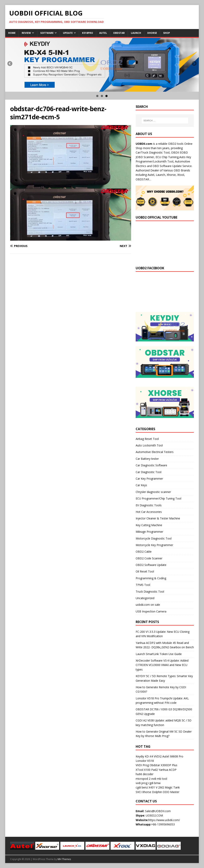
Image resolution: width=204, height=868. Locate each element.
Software (47, 33)
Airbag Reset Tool (147, 439)
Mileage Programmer (149, 532)
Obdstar (119, 33)
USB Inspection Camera (151, 611)
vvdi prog (142, 783)
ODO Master (171, 792)
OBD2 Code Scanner (149, 558)
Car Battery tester (147, 459)
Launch (136, 33)
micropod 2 (143, 779)
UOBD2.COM (154, 815)
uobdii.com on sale (148, 605)
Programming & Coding (151, 578)
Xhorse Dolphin (152, 792)
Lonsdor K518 (145, 761)
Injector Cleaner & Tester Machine (158, 518)
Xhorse (152, 33)
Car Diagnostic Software (151, 465)
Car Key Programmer (149, 479)
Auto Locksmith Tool (149, 445)
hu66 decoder (145, 774)
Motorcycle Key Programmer (154, 545)
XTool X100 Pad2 (147, 770)
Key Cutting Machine (149, 525)
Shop (167, 33)
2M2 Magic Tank (169, 787)
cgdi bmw (154, 783)
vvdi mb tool (159, 779)
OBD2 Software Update (151, 565)
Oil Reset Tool (145, 571)
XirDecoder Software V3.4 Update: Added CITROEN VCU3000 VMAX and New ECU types (162, 665)
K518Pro (88, 33)
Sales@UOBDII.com (158, 811)
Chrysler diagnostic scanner (153, 492)
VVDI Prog (142, 765)
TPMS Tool (143, 585)
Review (26, 33)
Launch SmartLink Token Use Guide (159, 654)
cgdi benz (142, 787)
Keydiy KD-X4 (144, 756)
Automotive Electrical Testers (155, 452)
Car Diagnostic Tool (149, 472)
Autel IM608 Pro (173, 756)
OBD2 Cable (144, 552)
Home (12, 33)
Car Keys (141, 485)
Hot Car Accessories (149, 512)
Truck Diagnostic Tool (150, 591)
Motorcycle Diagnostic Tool (154, 538)
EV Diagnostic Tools (149, 505)
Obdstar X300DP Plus (163, 765)
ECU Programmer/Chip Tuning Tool (158, 498)
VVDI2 (158, 756)
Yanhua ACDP (168, 770)
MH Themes (64, 859)
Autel (103, 33)
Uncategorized (145, 598)
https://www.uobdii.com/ (164, 820)
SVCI (139, 792)
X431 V (153, 787)
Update (68, 33)
